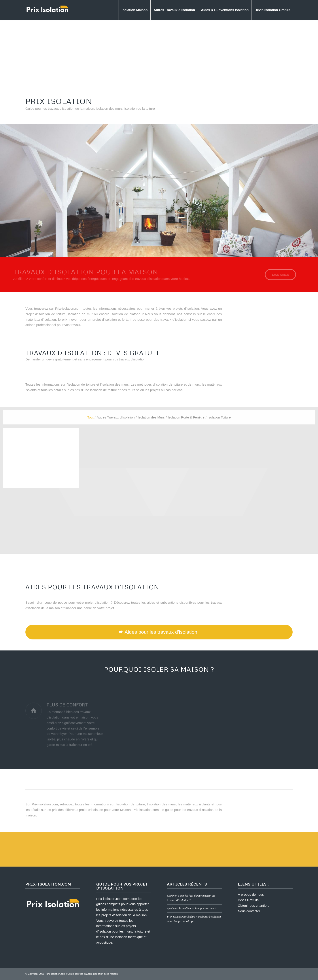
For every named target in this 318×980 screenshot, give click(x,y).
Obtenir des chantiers (254, 906)
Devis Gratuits (248, 900)
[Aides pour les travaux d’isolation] (159, 632)
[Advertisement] (159, 53)
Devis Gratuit (206, 207)
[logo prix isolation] (47, 10)
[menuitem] (135, 10)
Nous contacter (249, 911)
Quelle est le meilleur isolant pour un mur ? (192, 908)
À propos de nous (251, 894)
